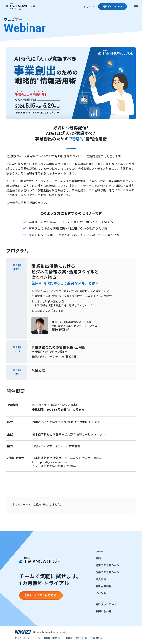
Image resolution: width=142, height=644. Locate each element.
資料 (113, 7)
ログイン (89, 7)
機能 (98, 558)
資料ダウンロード (106, 604)
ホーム (100, 551)
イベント (101, 593)
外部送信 (95, 638)
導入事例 (101, 579)
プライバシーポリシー (26, 638)
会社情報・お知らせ (74, 638)
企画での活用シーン (107, 572)
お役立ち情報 (104, 586)
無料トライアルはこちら (41, 595)
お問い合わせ (104, 611)
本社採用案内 (50, 638)
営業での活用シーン (107, 565)
